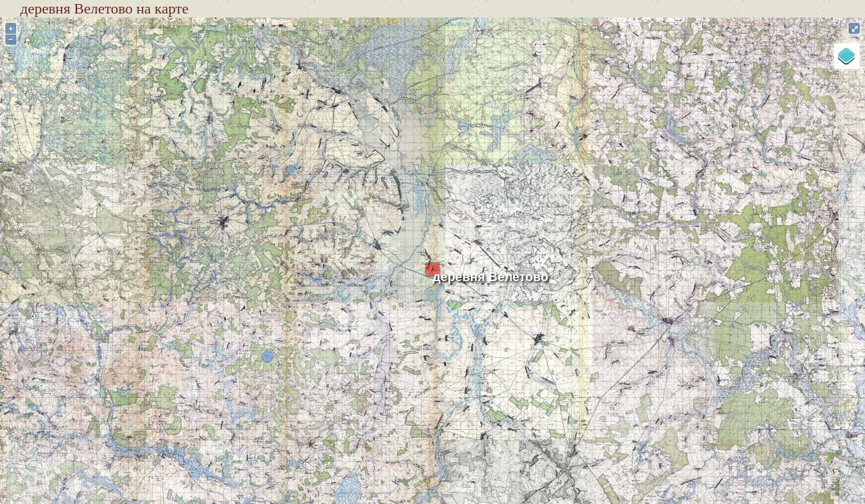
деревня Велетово (490, 277)
